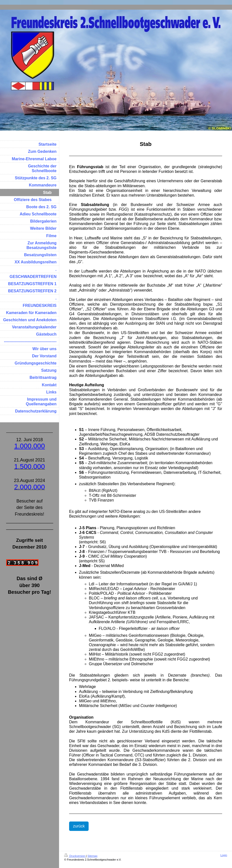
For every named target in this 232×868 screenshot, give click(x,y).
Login (224, 855)
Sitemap (92, 856)
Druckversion (75, 856)
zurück (79, 826)
